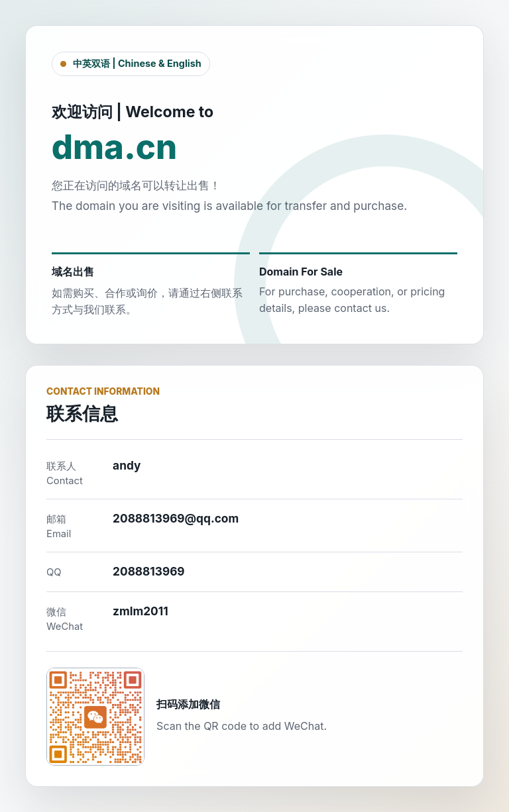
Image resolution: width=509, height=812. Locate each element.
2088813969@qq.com (176, 518)
